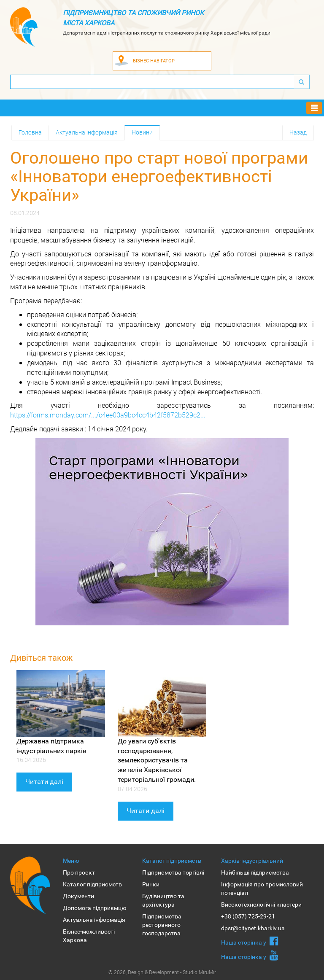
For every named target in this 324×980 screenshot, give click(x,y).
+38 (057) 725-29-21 (248, 916)
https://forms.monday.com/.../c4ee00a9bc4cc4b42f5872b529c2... (108, 415)
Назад (298, 132)
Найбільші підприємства (255, 872)
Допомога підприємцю (94, 908)
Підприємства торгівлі (173, 872)
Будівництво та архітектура (163, 900)
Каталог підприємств (92, 884)
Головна (30, 132)
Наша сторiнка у (250, 941)
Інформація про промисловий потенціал (262, 888)
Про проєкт (79, 872)
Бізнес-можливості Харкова (89, 936)
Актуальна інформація (87, 132)
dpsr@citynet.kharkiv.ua (253, 928)
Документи (78, 896)
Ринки (151, 884)
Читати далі (44, 782)
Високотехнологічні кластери (261, 905)
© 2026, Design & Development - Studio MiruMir (162, 972)
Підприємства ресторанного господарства (162, 925)
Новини (142, 132)
